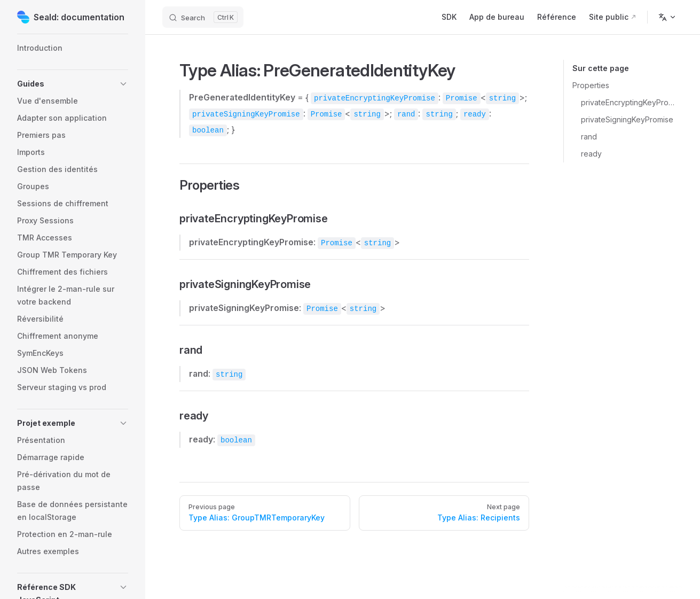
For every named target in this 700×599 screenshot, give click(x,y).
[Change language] (667, 17)
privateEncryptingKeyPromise (628, 102)
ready (591, 154)
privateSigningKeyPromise (627, 119)
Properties (591, 85)
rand (589, 137)
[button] (73, 84)
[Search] (203, 17)
